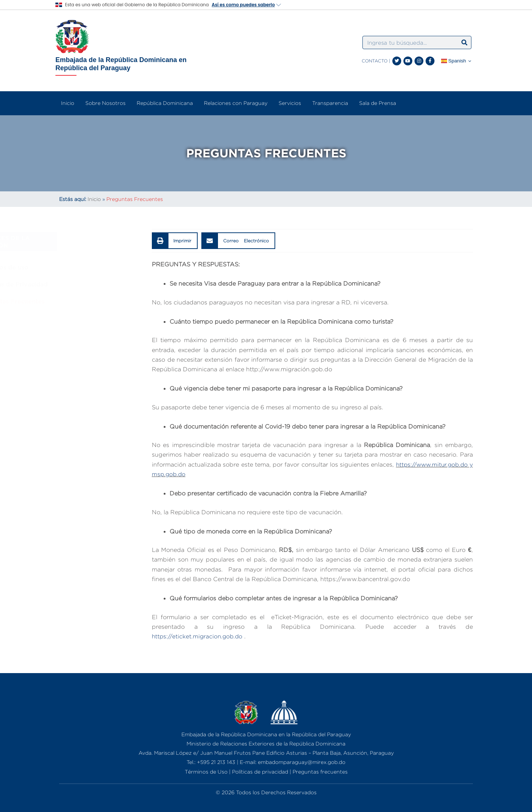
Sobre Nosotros (105, 103)
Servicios (290, 103)
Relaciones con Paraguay (236, 103)
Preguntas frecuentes (320, 772)
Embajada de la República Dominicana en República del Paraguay (121, 64)
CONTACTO (375, 61)
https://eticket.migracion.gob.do (198, 636)
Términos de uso (88, 267)
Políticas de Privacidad (98, 284)
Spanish (454, 61)
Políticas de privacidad (260, 772)
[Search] (464, 42)
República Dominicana (165, 103)
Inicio (68, 103)
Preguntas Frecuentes (96, 301)
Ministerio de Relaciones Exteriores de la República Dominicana (266, 743)
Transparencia (330, 103)
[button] (175, 241)
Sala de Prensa (378, 103)
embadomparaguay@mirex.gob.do (302, 762)
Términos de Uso (206, 772)
